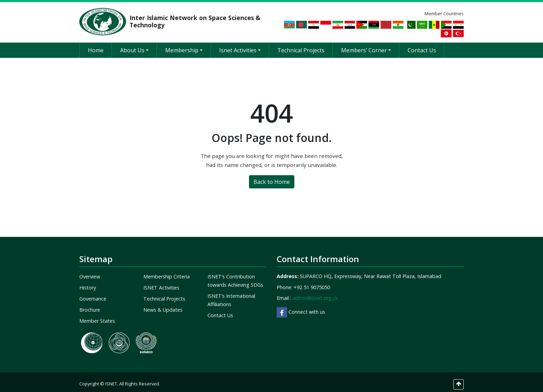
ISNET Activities (161, 283)
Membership (184, 46)
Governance (93, 294)
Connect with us (301, 307)
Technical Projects (301, 46)
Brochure (90, 305)
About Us (134, 46)
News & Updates (163, 305)
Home (96, 46)
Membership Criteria (167, 272)
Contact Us (422, 46)
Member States (97, 316)
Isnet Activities (240, 46)
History (88, 283)
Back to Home (272, 177)
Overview (90, 272)
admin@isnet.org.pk (315, 293)
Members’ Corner (366, 46)
